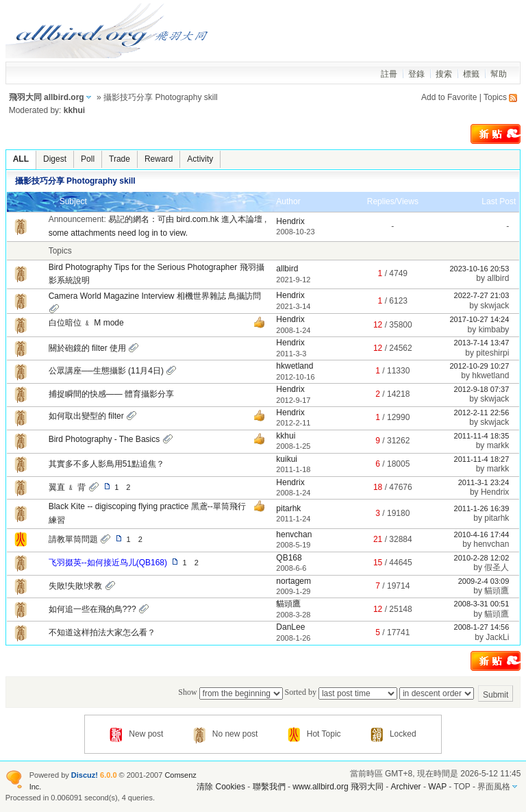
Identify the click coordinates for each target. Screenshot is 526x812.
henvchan (294, 534)
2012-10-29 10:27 (479, 366)
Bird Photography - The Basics (104, 439)
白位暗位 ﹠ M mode (86, 323)
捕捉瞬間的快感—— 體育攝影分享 (111, 394)
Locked (393, 734)
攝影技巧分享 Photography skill (75, 181)
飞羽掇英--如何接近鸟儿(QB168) (108, 563)
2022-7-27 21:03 (482, 295)
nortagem (293, 581)
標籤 (471, 74)
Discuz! (85, 775)
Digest (55, 159)
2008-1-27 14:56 (482, 627)
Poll (88, 159)
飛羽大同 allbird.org (47, 97)
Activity (200, 159)
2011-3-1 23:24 (484, 482)
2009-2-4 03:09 (484, 581)
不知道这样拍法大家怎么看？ (102, 632)
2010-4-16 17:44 (482, 534)
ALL (21, 159)
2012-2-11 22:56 (482, 413)
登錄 (416, 74)
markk (498, 445)
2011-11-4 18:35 (482, 436)
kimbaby (494, 330)
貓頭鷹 (497, 591)
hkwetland (295, 366)
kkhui (74, 110)
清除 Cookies (221, 787)
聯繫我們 (269, 787)
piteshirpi (492, 353)
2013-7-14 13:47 (482, 343)
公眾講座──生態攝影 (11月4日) (106, 371)
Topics (495, 97)
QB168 (289, 558)
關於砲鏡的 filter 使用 (87, 348)
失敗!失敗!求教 (76, 586)
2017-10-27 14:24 (479, 319)
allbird (287, 269)
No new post (226, 734)
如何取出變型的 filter (86, 416)
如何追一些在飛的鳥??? (92, 609)
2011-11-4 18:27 (482, 459)
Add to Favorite (449, 97)
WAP (437, 787)
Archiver (406, 787)
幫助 (499, 74)
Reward (159, 159)
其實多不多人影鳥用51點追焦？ (107, 464)
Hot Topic (314, 734)
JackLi (497, 637)
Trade (120, 159)
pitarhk (288, 508)
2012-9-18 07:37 (482, 389)
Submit (496, 695)
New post (136, 734)
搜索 (444, 74)
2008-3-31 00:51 (482, 604)
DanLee (290, 627)
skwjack (494, 306)
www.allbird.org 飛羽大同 (339, 787)
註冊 (389, 74)
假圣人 (497, 567)
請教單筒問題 (73, 539)
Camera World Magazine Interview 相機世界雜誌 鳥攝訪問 (155, 296)
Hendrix (290, 221)
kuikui (287, 459)
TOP (462, 787)
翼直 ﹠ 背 (67, 487)
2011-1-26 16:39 (482, 508)
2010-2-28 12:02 (482, 558)
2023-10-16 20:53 (479, 269)
